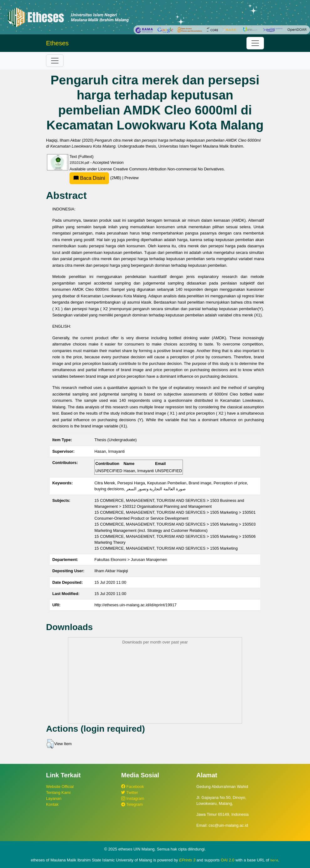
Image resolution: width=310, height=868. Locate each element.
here (274, 860)
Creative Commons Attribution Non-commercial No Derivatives (168, 169)
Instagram (133, 798)
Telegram (132, 804)
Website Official (60, 787)
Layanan (54, 798)
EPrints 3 (187, 860)
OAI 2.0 (227, 860)
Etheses (57, 43)
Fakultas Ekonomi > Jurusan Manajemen (131, 560)
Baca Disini (89, 178)
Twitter (130, 792)
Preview (132, 178)
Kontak (52, 804)
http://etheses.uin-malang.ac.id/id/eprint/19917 (135, 605)
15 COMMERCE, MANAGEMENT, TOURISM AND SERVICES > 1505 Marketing (166, 548)
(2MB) (96, 178)
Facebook (133, 787)
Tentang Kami (58, 792)
